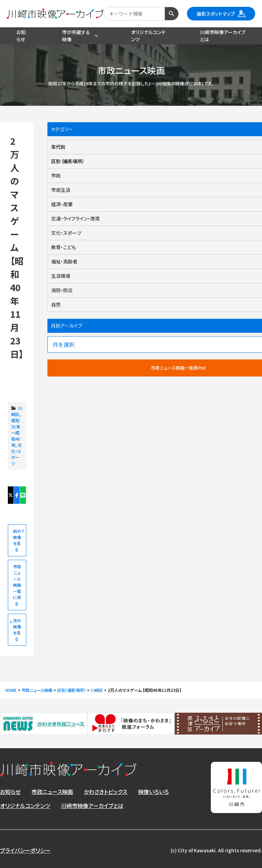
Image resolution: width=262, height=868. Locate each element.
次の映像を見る (17, 630)
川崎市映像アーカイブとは (92, 806)
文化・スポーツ (17, 454)
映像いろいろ (154, 792)
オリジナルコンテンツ (25, 806)
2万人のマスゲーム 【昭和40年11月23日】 (17, 378)
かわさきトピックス (106, 792)
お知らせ (10, 792)
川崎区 (17, 411)
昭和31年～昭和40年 (16, 433)
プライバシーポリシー (25, 850)
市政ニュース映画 (52, 792)
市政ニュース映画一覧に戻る (17, 585)
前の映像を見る (17, 540)
